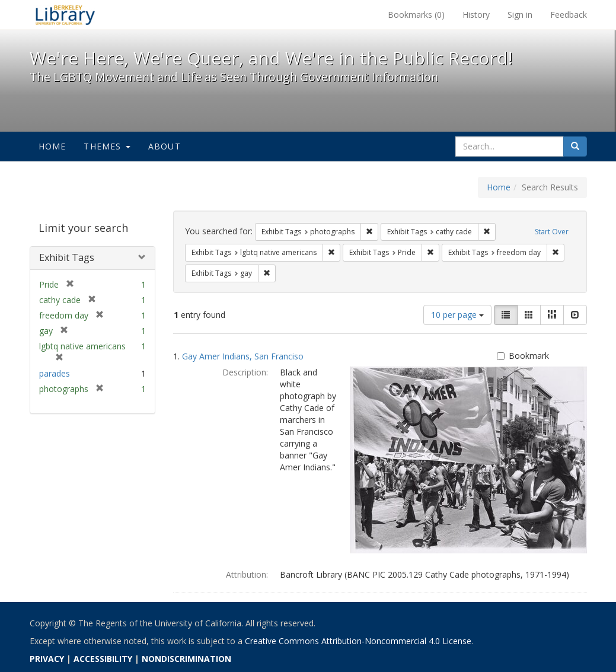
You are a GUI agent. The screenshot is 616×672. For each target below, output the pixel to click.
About (165, 146)
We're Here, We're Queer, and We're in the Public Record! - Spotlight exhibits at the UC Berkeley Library (65, 15)
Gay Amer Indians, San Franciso (243, 356)
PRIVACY (47, 659)
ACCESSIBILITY (103, 659)
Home (52, 146)
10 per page (457, 315)
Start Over (552, 232)
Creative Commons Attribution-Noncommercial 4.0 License (358, 641)
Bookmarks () (416, 15)
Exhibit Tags (67, 257)
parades (55, 373)
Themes (107, 146)
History (476, 15)
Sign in (520, 15)
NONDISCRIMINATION (186, 659)
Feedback (569, 15)
